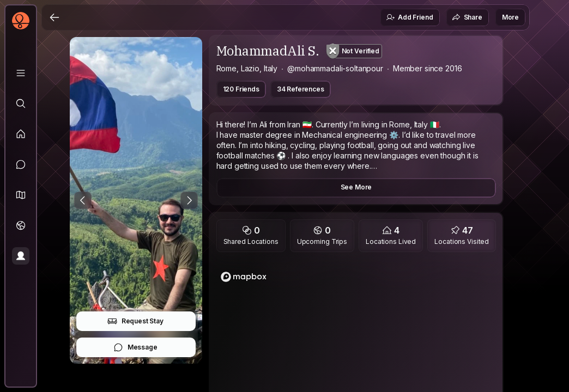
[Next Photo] (189, 200)
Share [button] (467, 17)
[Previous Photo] (83, 200)
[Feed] (21, 134)
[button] (21, 195)
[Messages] (21, 164)
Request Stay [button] (135, 321)
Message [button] (135, 347)
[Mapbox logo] (244, 277)
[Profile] (21, 256)
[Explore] (21, 103)
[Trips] (21, 225)
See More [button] (356, 187)
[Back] (55, 17)
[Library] (21, 73)
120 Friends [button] (241, 89)
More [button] (510, 17)
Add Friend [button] (409, 17)
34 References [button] (301, 89)
